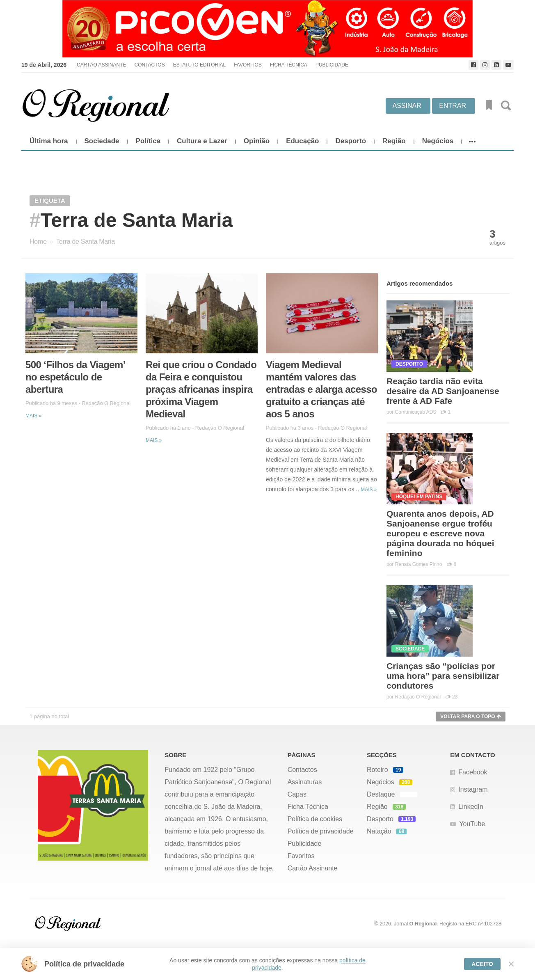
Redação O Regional (106, 403)
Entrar (453, 106)
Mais (33, 416)
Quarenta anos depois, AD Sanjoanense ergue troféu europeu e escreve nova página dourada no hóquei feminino (440, 533)
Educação (302, 141)
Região (394, 141)
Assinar (407, 106)
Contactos (149, 65)
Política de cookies (315, 819)
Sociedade (102, 141)
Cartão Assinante (101, 65)
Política (148, 141)
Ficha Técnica (289, 65)
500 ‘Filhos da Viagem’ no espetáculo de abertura (75, 377)
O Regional (423, 924)
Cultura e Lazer (202, 141)
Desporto (351, 141)
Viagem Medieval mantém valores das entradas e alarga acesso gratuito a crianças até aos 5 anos (321, 389)
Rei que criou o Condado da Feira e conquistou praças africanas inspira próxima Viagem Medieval (201, 389)
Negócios (438, 141)
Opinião (257, 141)
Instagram (473, 789)
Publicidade (332, 65)
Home (38, 242)
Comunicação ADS (416, 412)
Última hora (49, 141)
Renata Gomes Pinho (419, 564)
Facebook (473, 772)
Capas (297, 794)
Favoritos (248, 65)
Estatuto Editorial (199, 65)
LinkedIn (471, 807)
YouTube (472, 824)
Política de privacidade (321, 831)
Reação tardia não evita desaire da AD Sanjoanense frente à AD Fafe (443, 391)
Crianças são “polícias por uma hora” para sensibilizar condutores (443, 676)
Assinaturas (305, 782)
